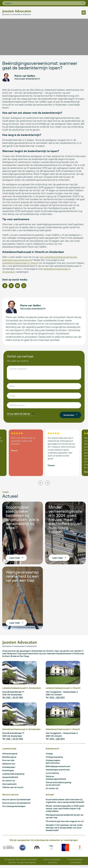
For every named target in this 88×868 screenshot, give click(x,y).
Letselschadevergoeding (14, 776)
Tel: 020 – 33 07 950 (13, 699)
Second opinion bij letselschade (17, 802)
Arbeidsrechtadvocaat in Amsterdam (21, 730)
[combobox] (43, 3)
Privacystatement (75, 862)
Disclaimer (53, 865)
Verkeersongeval (10, 755)
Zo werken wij (9, 782)
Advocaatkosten (10, 786)
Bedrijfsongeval (10, 758)
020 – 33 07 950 (15, 740)
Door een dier (9, 762)
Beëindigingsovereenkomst (58, 768)
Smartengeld (8, 772)
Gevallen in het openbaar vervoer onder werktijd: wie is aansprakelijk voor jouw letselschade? (64, 830)
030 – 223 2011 (57, 699)
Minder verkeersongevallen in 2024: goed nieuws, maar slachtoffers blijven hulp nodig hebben (65, 520)
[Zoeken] (82, 3)
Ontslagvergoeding (55, 758)
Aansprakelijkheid (11, 779)
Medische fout (9, 765)
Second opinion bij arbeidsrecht (17, 805)
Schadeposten (9, 769)
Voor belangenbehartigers (15, 809)
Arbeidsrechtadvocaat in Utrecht (63, 730)
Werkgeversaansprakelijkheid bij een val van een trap (22, 577)
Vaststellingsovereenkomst (58, 771)
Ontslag (49, 755)
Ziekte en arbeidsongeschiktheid (57, 780)
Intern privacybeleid (52, 862)
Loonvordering (53, 775)
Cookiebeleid (76, 865)
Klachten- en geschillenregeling (22, 865)
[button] (84, 13)
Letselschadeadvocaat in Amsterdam (22, 689)
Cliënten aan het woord (13, 789)
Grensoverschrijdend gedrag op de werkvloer (59, 786)
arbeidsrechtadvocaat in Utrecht (20, 264)
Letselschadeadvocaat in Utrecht (63, 689)
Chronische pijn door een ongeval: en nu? (65, 824)
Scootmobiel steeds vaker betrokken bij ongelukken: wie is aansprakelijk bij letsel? (22, 518)
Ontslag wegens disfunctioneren (53, 763)
